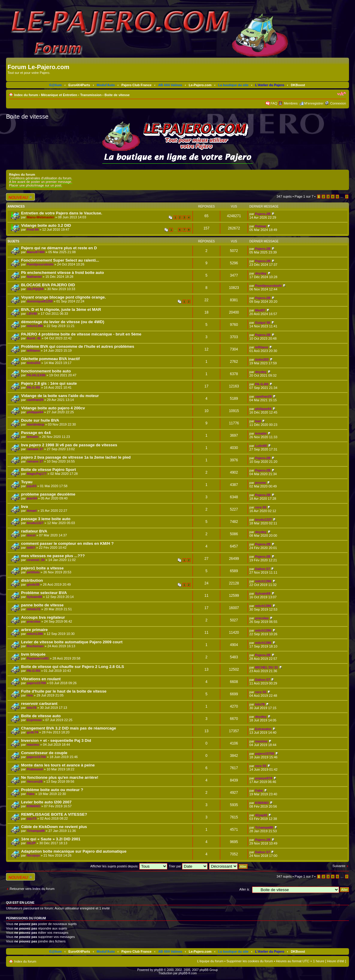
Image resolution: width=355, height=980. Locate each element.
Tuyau (27, 482)
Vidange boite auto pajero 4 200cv (53, 408)
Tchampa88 (36, 831)
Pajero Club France (136, 85)
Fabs (31, 794)
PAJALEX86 (36, 375)
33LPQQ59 (35, 289)
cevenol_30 (36, 560)
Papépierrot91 (38, 658)
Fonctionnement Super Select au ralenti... (60, 260)
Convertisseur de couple (44, 753)
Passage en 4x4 (36, 433)
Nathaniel (34, 277)
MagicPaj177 (37, 474)
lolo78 (32, 708)
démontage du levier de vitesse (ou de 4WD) (63, 322)
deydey (261, 273)
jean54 (32, 498)
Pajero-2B (263, 214)
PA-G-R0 (33, 387)
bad (258, 421)
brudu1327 (35, 523)
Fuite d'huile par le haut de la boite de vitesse (64, 691)
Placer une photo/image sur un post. (36, 185)
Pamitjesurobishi (40, 264)
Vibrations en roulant (41, 679)
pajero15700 (36, 683)
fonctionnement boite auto (46, 371)
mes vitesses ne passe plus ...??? (53, 556)
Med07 (260, 310)
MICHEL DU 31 (267, 667)
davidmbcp (35, 424)
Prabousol (35, 769)
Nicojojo (33, 855)
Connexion (338, 103)
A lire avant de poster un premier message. (41, 182)
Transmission (91, 95)
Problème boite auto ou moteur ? (52, 790)
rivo (30, 695)
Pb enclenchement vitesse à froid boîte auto (63, 273)
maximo (33, 745)
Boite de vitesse (117, 95)
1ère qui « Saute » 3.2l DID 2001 (51, 839)
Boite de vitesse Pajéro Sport (49, 470)
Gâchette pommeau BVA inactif (50, 359)
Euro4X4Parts (79, 85)
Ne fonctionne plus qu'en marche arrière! (60, 777)
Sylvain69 (34, 597)
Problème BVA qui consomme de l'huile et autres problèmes (78, 346)
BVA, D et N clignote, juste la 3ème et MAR (61, 309)
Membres (291, 103)
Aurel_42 (34, 338)
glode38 (33, 584)
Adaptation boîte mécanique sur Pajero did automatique (74, 851)
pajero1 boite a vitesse (42, 568)
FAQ (274, 103)
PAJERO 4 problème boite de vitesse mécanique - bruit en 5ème (81, 334)
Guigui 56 (263, 323)
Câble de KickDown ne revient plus (54, 827)
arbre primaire (34, 630)
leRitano (33, 350)
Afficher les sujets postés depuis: (129, 866)
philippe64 (35, 412)
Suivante (339, 866)
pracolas (34, 621)
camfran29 (35, 400)
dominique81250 (40, 301)
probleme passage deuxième (48, 494)
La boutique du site (233, 85)
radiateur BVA (34, 531)
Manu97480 (36, 252)
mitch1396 (35, 326)
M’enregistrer (314, 103)
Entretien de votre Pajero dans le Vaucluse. (62, 213)
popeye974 (264, 778)
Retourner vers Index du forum (32, 889)
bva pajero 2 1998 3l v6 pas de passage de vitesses (69, 445)
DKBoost (298, 85)
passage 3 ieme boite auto (46, 519)
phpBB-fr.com (188, 973)
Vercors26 (35, 781)
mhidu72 (34, 609)
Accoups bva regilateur (43, 617)
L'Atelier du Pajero (270, 85)
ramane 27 (35, 449)
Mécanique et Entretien (59, 95)
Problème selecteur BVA (44, 593)
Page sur (304, 196)
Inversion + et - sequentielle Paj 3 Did (56, 740)
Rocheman (35, 646)
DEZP (31, 843)
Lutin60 (261, 446)
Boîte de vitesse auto (41, 716)
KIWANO (34, 806)
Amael (32, 511)
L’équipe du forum (210, 961)
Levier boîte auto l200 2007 (46, 802)
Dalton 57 (263, 569)
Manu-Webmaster (40, 217)
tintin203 (34, 363)
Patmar (261, 226)
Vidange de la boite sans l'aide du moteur (60, 396)
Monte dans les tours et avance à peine (58, 765)
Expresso (34, 720)
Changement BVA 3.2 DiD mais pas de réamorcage (69, 728)
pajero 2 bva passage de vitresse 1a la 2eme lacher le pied (76, 457)
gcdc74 (32, 732)
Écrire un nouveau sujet (20, 197)
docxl (31, 535)
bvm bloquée (33, 654)
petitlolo (33, 572)
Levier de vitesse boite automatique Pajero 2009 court (72, 642)
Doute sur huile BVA (40, 420)
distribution (32, 580)
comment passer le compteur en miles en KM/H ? (67, 543)
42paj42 (261, 815)
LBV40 (32, 314)
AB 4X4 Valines (170, 85)
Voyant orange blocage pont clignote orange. (63, 297)
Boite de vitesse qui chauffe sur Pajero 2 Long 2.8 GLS (73, 667)
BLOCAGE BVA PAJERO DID (48, 285)
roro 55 (261, 507)
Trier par (188, 866)
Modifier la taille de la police (342, 94)
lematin (33, 437)
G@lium (55, 85)
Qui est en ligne (20, 903)
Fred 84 (33, 229)
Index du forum (26, 95)
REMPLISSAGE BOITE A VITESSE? (54, 814)
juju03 (32, 486)
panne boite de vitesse (42, 605)
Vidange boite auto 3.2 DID (46, 225)
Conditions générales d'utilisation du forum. (41, 178)
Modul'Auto (106, 85)
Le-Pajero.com (200, 85)
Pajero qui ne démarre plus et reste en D (59, 248)
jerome (261, 483)
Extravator (263, 729)
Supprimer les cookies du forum (250, 961)
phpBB (159, 970)
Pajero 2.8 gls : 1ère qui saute (49, 383)
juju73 (32, 818)
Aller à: (245, 889)
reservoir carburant (39, 704)
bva (25, 507)
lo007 (31, 548)
